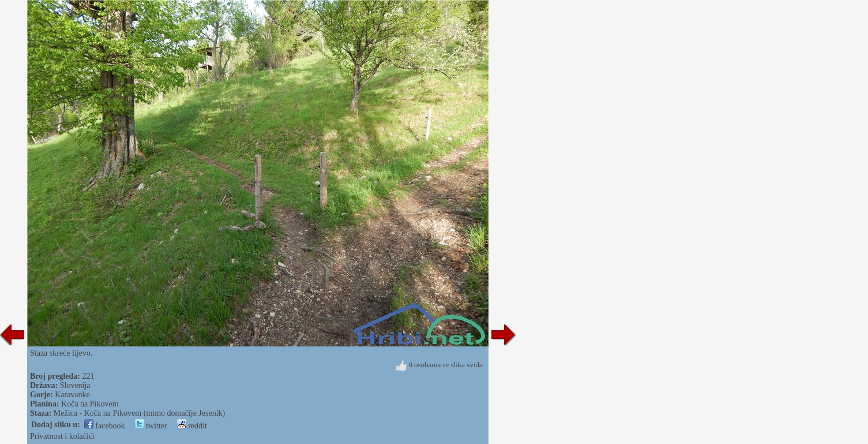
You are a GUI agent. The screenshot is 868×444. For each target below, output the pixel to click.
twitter (151, 426)
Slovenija (75, 385)
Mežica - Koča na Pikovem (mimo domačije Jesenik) (139, 413)
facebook (105, 426)
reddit (192, 426)
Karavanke (72, 395)
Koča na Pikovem (90, 404)
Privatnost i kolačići (62, 436)
